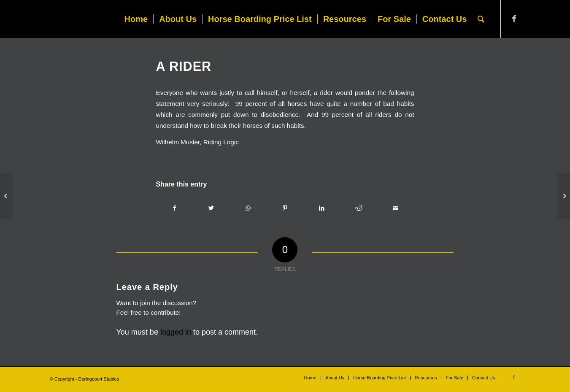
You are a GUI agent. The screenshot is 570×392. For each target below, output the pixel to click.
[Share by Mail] (396, 208)
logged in (176, 332)
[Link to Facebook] (514, 19)
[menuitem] (136, 19)
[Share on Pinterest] (285, 208)
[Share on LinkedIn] (322, 208)
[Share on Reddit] (359, 208)
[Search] (481, 19)
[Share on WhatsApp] (248, 208)
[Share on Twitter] (211, 208)
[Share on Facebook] (174, 208)
